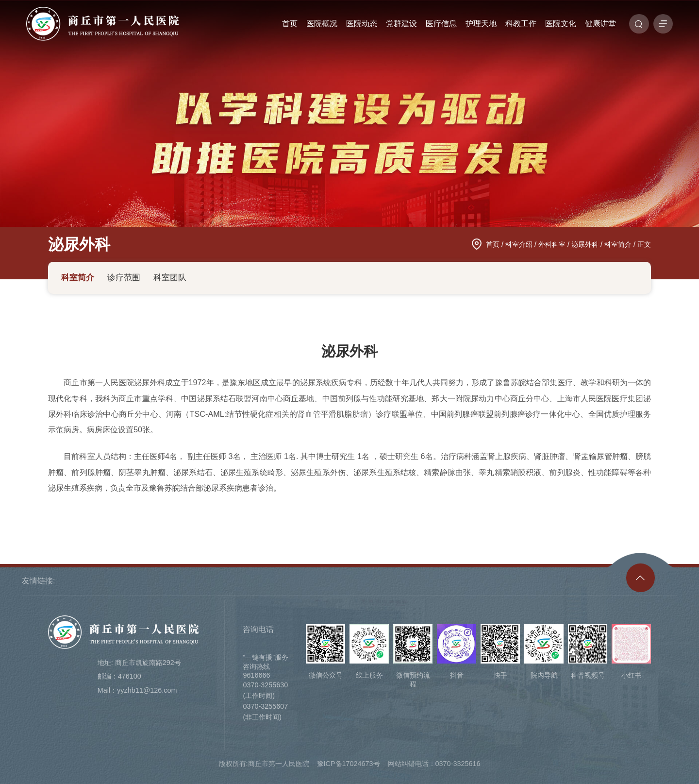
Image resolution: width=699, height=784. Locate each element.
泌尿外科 (79, 244)
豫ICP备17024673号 (349, 764)
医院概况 (322, 24)
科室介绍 (519, 244)
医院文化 (561, 24)
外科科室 (552, 244)
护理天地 (481, 24)
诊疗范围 (124, 278)
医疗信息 (441, 24)
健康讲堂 (600, 24)
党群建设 (401, 24)
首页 (290, 24)
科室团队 (170, 278)
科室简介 (618, 244)
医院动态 (362, 24)
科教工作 (521, 24)
